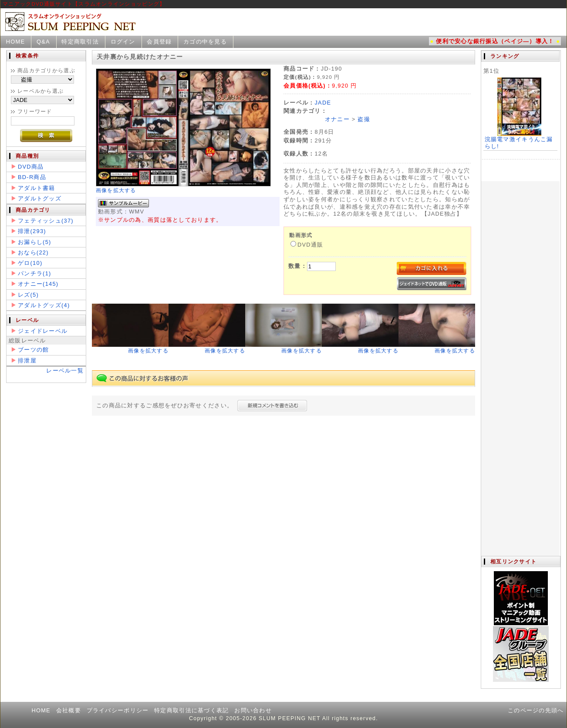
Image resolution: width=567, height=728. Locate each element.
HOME (16, 42)
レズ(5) (28, 295)
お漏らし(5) (35, 242)
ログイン (123, 42)
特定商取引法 (80, 42)
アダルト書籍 (37, 188)
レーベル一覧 (65, 371)
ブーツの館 (33, 350)
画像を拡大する (116, 190)
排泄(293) (32, 231)
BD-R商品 (32, 177)
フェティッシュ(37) (46, 221)
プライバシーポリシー (118, 710)
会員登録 (159, 42)
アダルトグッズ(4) (44, 305)
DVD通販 (307, 245)
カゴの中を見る (205, 42)
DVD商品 (31, 167)
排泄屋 (27, 361)
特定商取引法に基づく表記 (191, 710)
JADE (323, 103)
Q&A (43, 42)
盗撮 (364, 119)
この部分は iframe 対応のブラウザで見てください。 (520, 303)
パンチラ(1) (35, 273)
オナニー (337, 119)
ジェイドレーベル (43, 331)
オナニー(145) (38, 284)
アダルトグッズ (40, 198)
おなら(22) (33, 252)
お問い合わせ (253, 710)
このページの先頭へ (536, 710)
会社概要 (69, 710)
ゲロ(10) (30, 263)
